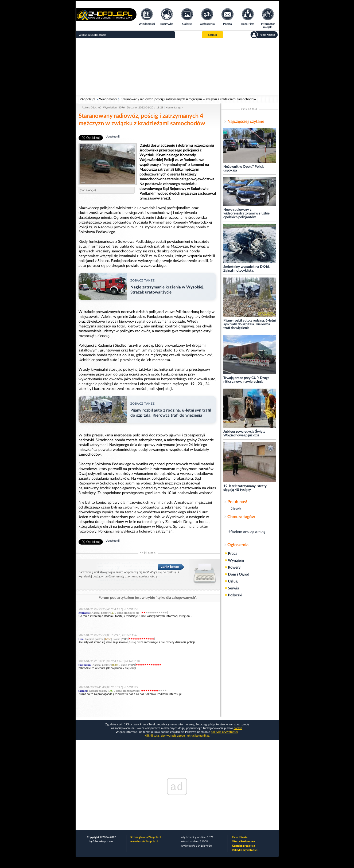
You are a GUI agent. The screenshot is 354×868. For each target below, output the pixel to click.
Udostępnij (113, 137)
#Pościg (260, 532)
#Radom (235, 532)
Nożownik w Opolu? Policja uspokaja (244, 169)
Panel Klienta (240, 837)
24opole (236, 509)
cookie (238, 728)
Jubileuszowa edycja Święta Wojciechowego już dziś (244, 434)
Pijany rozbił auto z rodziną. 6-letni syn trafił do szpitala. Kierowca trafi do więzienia (250, 324)
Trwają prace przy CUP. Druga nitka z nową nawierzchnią (246, 380)
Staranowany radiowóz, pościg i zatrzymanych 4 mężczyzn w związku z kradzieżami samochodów (188, 99)
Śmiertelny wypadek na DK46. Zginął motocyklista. (247, 269)
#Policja (249, 532)
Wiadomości (108, 99)
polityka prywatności (224, 732)
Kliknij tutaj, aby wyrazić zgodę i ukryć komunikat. (177, 736)
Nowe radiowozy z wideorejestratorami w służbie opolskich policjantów (246, 214)
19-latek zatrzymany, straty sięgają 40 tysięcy (245, 488)
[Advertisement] (177, 67)
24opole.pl (87, 99)
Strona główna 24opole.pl (146, 837)
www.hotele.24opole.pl (144, 842)
